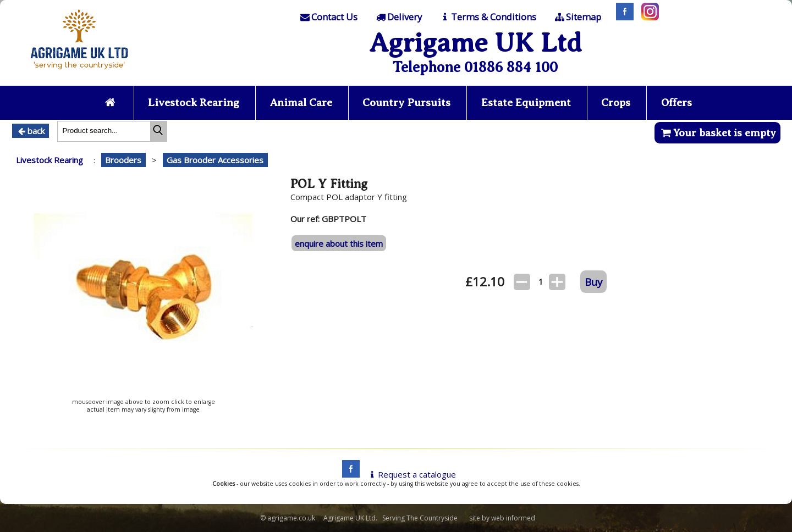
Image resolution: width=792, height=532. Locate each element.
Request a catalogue (411, 474)
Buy (593, 282)
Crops (616, 102)
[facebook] (348, 474)
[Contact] (328, 17)
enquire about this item (339, 243)
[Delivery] (398, 17)
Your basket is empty (717, 133)
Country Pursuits (406, 102)
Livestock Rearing (194, 102)
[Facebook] (622, 17)
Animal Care (301, 102)
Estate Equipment (526, 102)
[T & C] (488, 17)
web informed (513, 518)
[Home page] (79, 73)
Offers (676, 102)
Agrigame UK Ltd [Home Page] (475, 43)
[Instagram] (647, 17)
